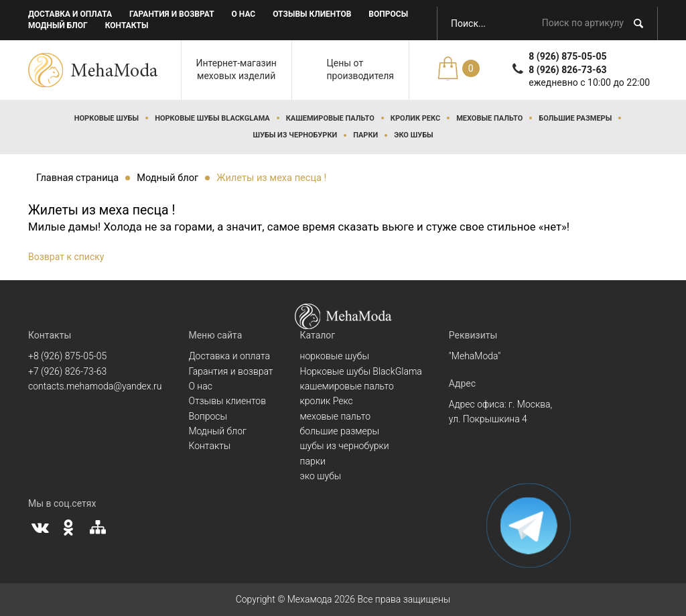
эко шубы (413, 135)
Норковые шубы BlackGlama (212, 118)
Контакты (127, 25)
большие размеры (575, 118)
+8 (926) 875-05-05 (67, 356)
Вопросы (388, 14)
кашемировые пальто (330, 118)
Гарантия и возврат (172, 14)
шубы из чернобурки (295, 135)
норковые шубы (107, 118)
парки (365, 135)
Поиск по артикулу (583, 23)
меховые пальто (489, 118)
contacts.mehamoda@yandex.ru (95, 386)
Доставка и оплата (70, 14)
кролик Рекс (415, 118)
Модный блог (58, 25)
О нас (244, 14)
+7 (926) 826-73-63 (67, 371)
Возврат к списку (66, 257)
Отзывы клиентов (312, 14)
